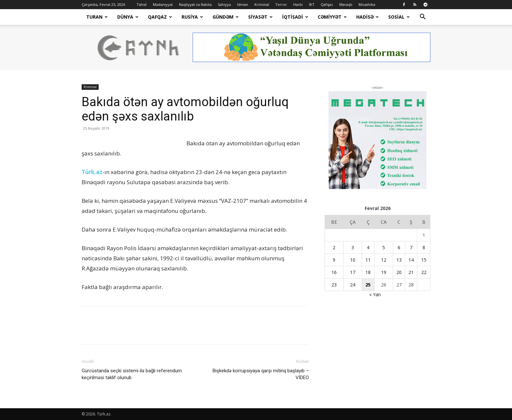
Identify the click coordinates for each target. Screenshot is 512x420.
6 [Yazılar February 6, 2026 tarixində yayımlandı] (399, 247)
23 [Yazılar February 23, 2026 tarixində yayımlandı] (334, 285)
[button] (423, 17)
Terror (281, 4)
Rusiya (192, 17)
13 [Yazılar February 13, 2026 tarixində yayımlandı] (399, 260)
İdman (243, 4)
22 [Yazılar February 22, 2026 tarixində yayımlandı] (424, 272)
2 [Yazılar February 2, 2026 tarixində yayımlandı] (334, 247)
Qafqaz (327, 4)
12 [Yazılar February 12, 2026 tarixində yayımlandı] (384, 260)
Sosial (399, 17)
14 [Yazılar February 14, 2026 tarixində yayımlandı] (411, 260)
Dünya (128, 17)
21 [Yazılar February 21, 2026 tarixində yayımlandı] (411, 272)
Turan (97, 17)
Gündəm (226, 17)
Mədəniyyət (163, 4)
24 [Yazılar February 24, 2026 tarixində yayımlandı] (353, 285)
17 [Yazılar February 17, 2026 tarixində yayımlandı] (353, 272)
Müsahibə (367, 4)
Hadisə (368, 17)
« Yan (375, 294)
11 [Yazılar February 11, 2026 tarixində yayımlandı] (368, 260)
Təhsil (142, 4)
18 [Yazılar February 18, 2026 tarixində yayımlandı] (368, 272)
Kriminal (262, 4)
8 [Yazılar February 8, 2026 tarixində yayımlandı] (424, 247)
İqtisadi (295, 17)
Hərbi (298, 4)
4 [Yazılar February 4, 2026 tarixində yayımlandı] (368, 247)
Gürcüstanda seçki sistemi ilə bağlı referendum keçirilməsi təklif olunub (132, 374)
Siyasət (260, 17)
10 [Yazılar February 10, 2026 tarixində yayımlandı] (353, 260)
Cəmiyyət (332, 17)
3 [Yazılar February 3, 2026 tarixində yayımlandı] (353, 247)
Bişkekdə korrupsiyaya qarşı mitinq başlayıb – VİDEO (261, 374)
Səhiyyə (224, 4)
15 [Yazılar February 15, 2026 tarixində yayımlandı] (424, 260)
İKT (312, 4)
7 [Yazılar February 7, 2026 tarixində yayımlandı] (411, 247)
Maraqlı (346, 4)
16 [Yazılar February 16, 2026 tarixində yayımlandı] (334, 272)
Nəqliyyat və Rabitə (195, 4)
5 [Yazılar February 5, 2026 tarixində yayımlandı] (384, 247)
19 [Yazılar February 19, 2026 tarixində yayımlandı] (384, 272)
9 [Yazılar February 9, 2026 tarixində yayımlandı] (334, 260)
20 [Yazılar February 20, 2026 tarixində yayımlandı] (399, 272)
